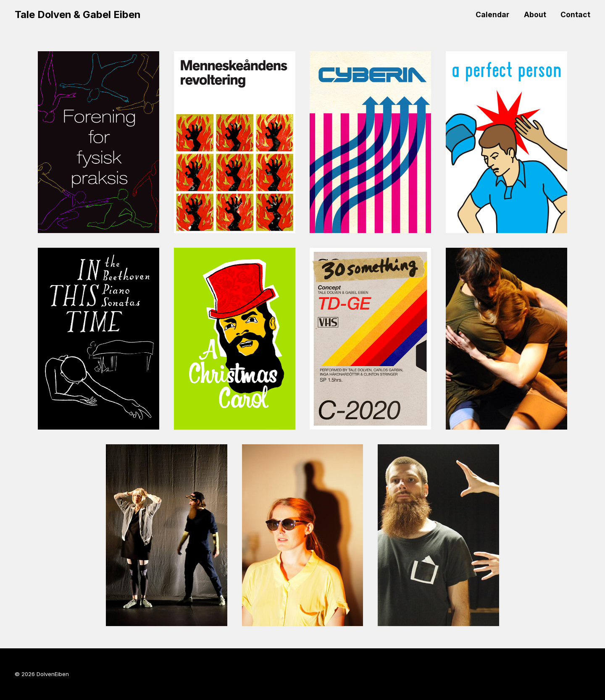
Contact (575, 14)
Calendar (492, 14)
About (535, 14)
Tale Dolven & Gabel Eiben (78, 14)
